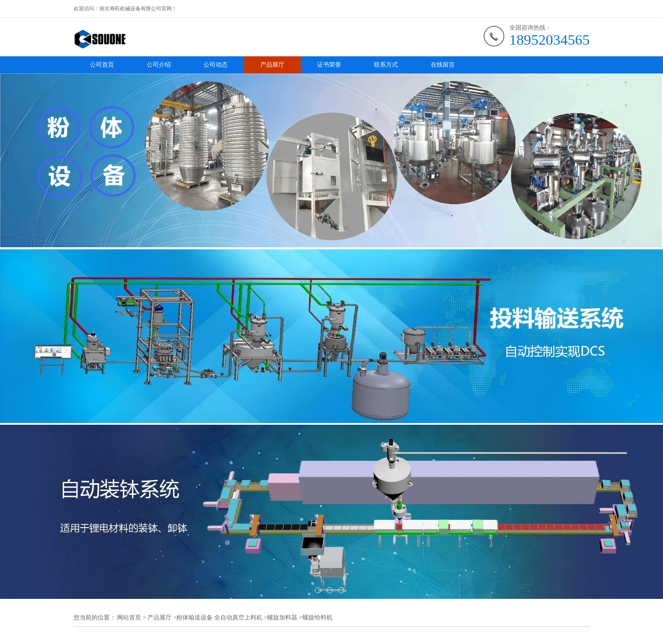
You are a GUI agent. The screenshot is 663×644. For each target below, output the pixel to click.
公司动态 (216, 65)
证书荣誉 (329, 65)
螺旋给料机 (318, 618)
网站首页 (129, 618)
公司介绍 (159, 65)
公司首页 (102, 65)
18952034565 (550, 40)
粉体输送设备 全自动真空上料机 (219, 618)
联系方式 (386, 65)
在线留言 (443, 65)
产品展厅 (272, 65)
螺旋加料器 (282, 618)
